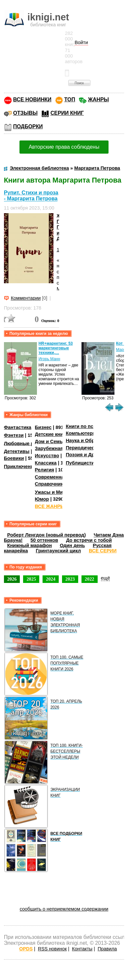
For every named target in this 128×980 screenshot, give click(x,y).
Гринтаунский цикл (58, 551)
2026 (12, 579)
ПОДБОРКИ (28, 126)
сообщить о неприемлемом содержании (64, 909)
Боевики (14, 458)
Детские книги (52, 434)
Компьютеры (81, 433)
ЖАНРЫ (98, 100)
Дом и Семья (50, 441)
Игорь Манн (49, 359)
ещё (106, 578)
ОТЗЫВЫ (25, 113)
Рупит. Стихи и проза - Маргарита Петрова (31, 196)
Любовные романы (27, 443)
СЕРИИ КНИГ (67, 113)
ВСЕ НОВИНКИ (32, 100)
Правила (107, 949)
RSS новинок (52, 949)
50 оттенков (44, 540)
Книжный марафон (30, 545)
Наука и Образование (91, 440)
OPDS (26, 949)
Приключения (20, 466)
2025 (31, 579)
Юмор (42, 499)
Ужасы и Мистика (55, 492)
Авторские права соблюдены (64, 147)
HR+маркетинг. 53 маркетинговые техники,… (56, 348)
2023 (70, 579)
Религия (45, 470)
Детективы (17, 451)
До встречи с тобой (89, 540)
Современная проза (58, 477)
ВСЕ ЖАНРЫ (50, 506)
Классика (46, 463)
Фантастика (18, 427)
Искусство (47, 456)
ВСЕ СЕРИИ (103, 551)
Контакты (82, 949)
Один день (72, 545)
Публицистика (82, 463)
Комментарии (26, 298)
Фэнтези (14, 435)
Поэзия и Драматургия (92, 455)
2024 (51, 579)
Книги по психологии (90, 426)
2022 (90, 579)
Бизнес (43, 427)
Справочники (51, 484)
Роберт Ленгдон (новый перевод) (47, 535)
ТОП (70, 100)
